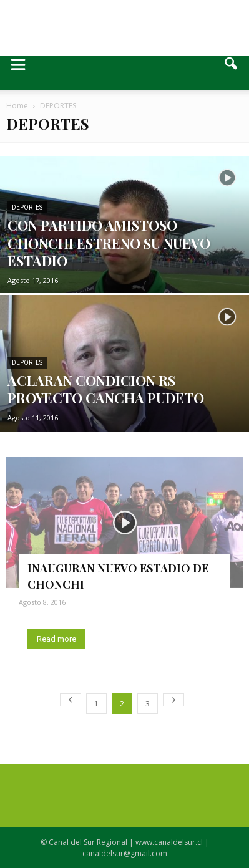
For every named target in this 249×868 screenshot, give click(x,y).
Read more (56, 639)
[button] (232, 73)
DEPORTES (27, 207)
